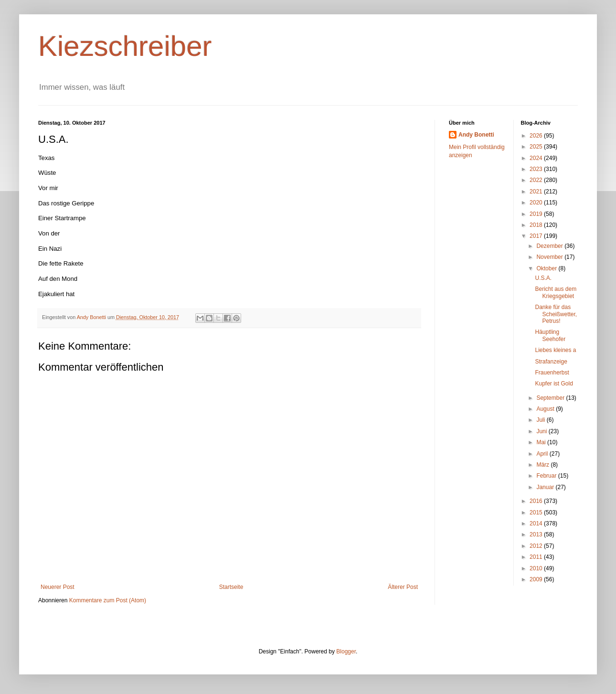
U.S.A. (543, 278)
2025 (537, 147)
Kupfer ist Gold (554, 384)
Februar (547, 476)
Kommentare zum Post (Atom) (108, 600)
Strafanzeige (551, 362)
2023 (537, 169)
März (543, 465)
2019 (537, 214)
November (550, 257)
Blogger (346, 651)
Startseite (231, 587)
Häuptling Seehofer (550, 335)
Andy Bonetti (476, 135)
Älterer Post (403, 587)
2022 (537, 180)
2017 (537, 236)
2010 (537, 568)
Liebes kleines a (555, 350)
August (546, 409)
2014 (537, 523)
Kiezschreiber (125, 46)
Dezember (550, 246)
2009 (537, 579)
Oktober (547, 268)
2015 (537, 512)
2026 (537, 136)
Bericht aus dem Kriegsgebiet (556, 292)
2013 (537, 534)
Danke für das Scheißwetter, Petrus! (556, 314)
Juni (542, 431)
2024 (537, 158)
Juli (541, 420)
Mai (542, 442)
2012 (537, 546)
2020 (537, 203)
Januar (546, 487)
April (543, 454)
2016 (537, 501)
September (551, 398)
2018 (537, 225)
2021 (537, 192)
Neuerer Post (58, 587)
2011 (537, 557)
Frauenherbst (552, 373)
